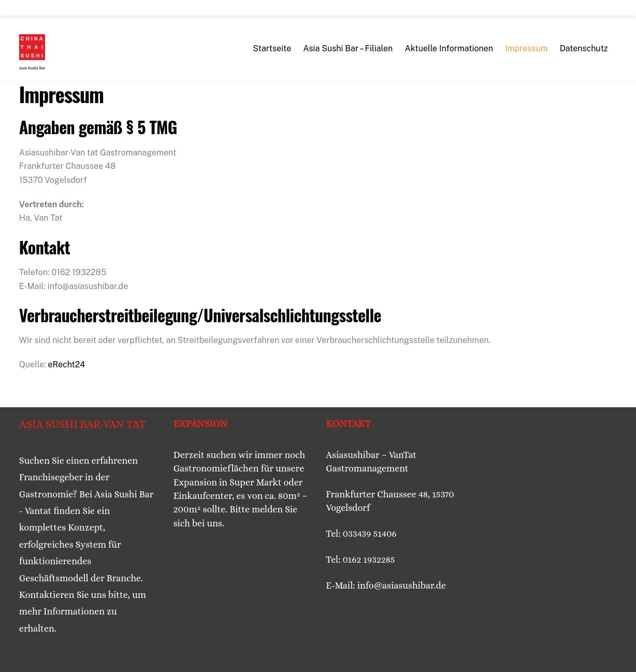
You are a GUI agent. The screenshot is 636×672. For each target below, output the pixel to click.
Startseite (272, 48)
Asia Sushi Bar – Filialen (348, 48)
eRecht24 (66, 364)
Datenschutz (584, 48)
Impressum (526, 48)
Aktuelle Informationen (449, 48)
